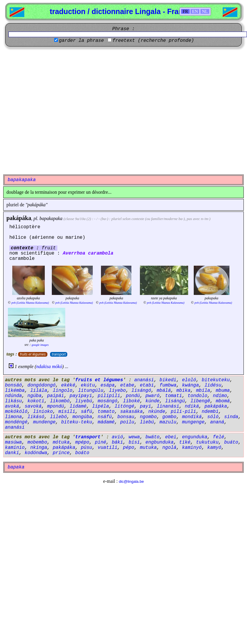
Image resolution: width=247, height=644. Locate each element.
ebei (171, 437)
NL (205, 11)
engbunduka (159, 442)
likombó (60, 401)
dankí (12, 453)
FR (185, 11)
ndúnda (13, 396)
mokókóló (16, 412)
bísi (134, 442)
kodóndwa (36, 453)
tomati (174, 396)
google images (40, 345)
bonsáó (13, 385)
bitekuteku (216, 380)
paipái (56, 396)
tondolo (197, 396)
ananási (144, 380)
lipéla (101, 406)
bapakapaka (51, 218)
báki (117, 442)
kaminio (15, 448)
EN (195, 11)
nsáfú (105, 417)
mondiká (192, 417)
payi (145, 406)
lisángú (175, 401)
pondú (133, 396)
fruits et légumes (33, 354)
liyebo (117, 391)
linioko (43, 412)
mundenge (44, 422)
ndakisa (44, 366)
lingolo (62, 391)
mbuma (223, 391)
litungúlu (91, 391)
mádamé (106, 422)
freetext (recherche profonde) (153, 41)
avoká (12, 406)
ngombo (148, 417)
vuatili (108, 448)
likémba (15, 391)
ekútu (88, 385)
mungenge (193, 422)
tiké (185, 442)
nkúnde (157, 412)
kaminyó (192, 448)
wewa (134, 437)
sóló (213, 417)
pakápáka (19, 218)
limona (13, 417)
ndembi (210, 412)
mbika (183, 391)
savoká (33, 406)
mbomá (223, 401)
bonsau (126, 417)
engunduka (195, 437)
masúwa (13, 442)
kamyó (214, 448)
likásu (13, 401)
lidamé (78, 406)
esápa (107, 385)
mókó (57, 366)
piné (100, 442)
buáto (231, 442)
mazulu (168, 422)
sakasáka (132, 412)
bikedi (168, 380)
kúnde (152, 401)
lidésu (213, 385)
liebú (147, 422)
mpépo (82, 442)
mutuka (148, 448)
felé (219, 437)
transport (59, 354)
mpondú (56, 406)
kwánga (191, 385)
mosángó (108, 401)
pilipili (109, 396)
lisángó (141, 391)
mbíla (203, 391)
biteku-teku (77, 422)
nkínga (39, 448)
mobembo (37, 442)
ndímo (220, 396)
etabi (147, 385)
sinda (231, 417)
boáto (82, 453)
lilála (39, 391)
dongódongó (42, 385)
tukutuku (207, 442)
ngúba (35, 396)
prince (61, 453)
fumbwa (168, 385)
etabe (127, 385)
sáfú (86, 412)
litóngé (124, 406)
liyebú (84, 401)
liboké (131, 401)
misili (67, 412)
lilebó (59, 417)
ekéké (68, 385)
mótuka (61, 442)
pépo (128, 448)
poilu (127, 422)
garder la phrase (81, 41)
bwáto (152, 437)
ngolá (169, 448)
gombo (169, 417)
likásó (36, 417)
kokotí (36, 401)
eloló (189, 380)
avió (117, 437)
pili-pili (183, 412)
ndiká (192, 406)
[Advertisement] (60, 110)
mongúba (82, 417)
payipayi (81, 396)
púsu (86, 448)
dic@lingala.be (131, 481)
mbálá (164, 391)
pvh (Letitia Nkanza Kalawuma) (30, 303)
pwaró (152, 396)
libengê (200, 401)
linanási (168, 406)
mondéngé (16, 422)
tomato (106, 412)
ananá (217, 422)
